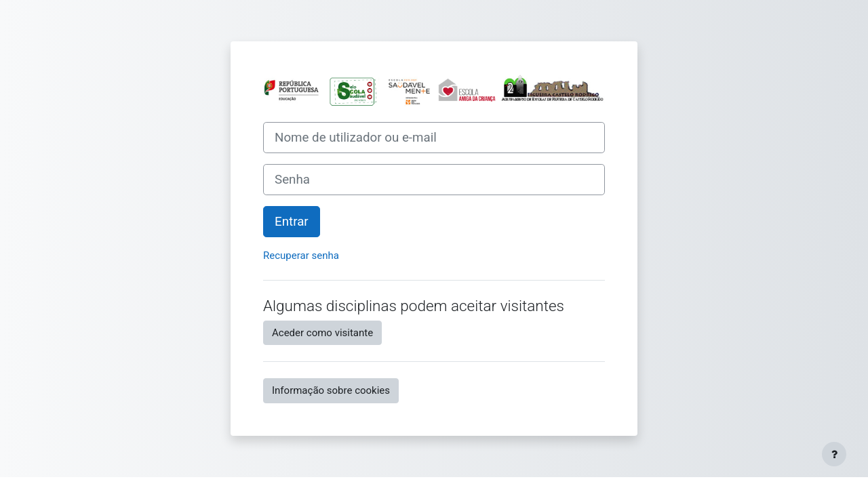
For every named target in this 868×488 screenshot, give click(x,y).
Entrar (292, 222)
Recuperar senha (301, 256)
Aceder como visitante (322, 333)
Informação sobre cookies (331, 390)
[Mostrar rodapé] (834, 454)
